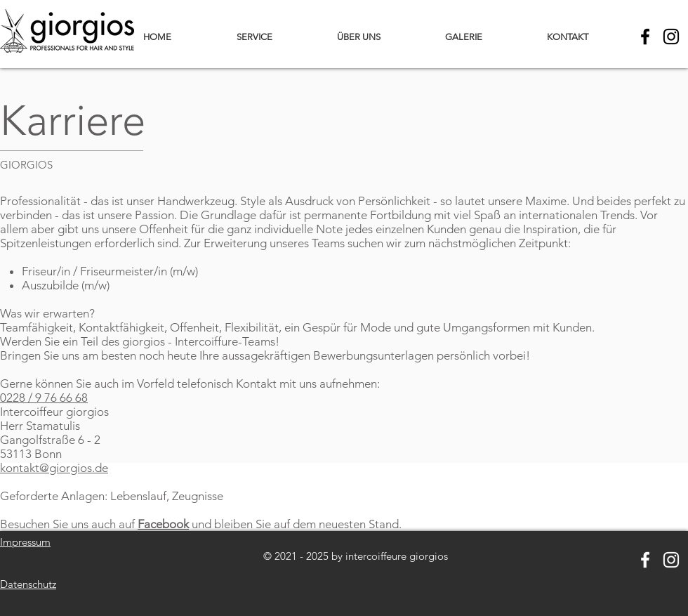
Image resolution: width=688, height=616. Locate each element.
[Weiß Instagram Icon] (671, 560)
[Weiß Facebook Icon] (645, 560)
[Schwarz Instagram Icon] (671, 37)
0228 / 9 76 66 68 (44, 398)
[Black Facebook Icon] (645, 37)
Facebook (163, 524)
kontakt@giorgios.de (54, 468)
